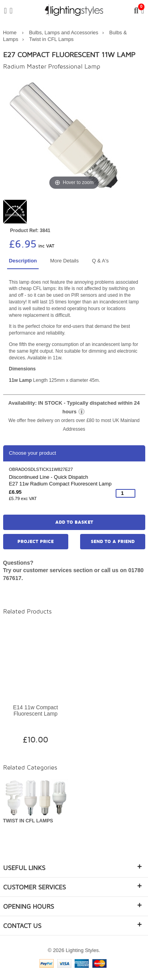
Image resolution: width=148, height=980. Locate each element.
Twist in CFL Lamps (52, 39)
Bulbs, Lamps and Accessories (64, 33)
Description (23, 261)
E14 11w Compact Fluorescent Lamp (36, 711)
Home (10, 33)
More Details (64, 261)
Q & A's (100, 261)
